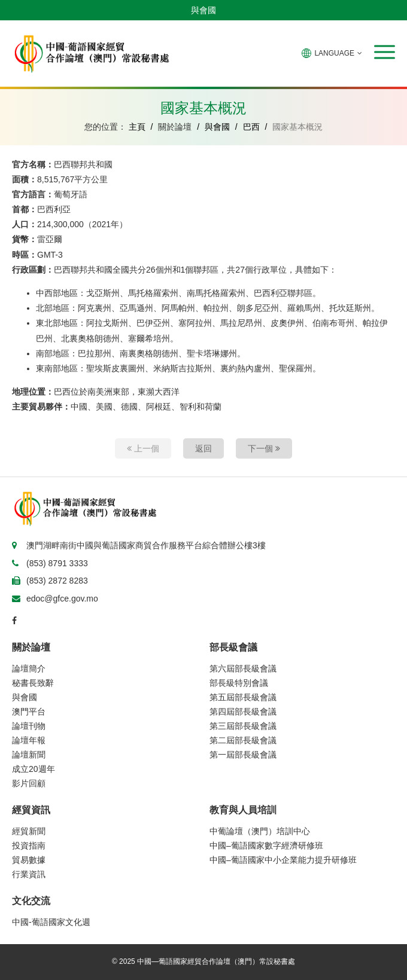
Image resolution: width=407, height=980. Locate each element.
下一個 (264, 448)
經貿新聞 (29, 831)
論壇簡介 (29, 668)
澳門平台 (29, 712)
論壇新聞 (29, 755)
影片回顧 (29, 783)
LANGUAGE (332, 53)
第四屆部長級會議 (243, 712)
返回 (203, 448)
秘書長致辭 (33, 683)
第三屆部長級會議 (243, 726)
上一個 (143, 448)
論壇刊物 (29, 726)
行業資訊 (29, 874)
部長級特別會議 (239, 683)
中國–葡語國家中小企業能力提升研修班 (283, 860)
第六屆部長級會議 (243, 668)
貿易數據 (29, 860)
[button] (385, 52)
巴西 (251, 127)
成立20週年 (34, 769)
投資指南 (29, 845)
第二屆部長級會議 (243, 740)
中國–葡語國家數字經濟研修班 (266, 845)
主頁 (137, 127)
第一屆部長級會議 (243, 755)
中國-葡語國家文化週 (51, 922)
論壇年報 (29, 740)
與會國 (203, 10)
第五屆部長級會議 (243, 697)
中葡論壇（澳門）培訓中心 (260, 831)
